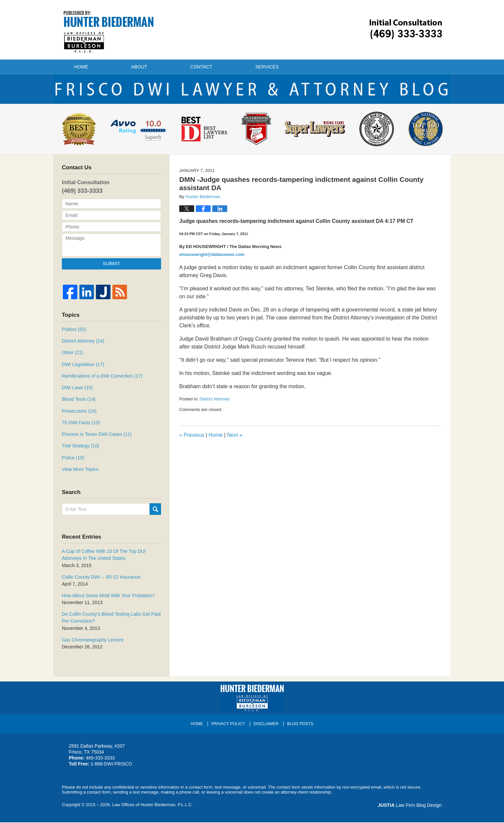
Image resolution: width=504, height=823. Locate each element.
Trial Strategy (80, 448)
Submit (112, 266)
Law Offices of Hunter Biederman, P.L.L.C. (152, 806)
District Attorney (214, 402)
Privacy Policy (228, 724)
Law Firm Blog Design (411, 806)
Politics (74, 332)
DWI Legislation (83, 367)
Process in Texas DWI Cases (96, 436)
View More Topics (80, 471)
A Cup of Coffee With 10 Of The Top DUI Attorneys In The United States (103, 556)
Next (234, 438)
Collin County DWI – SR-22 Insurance (101, 578)
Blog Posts (300, 724)
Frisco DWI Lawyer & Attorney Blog (109, 32)
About (143, 67)
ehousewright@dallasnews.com (212, 257)
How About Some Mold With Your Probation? (108, 597)
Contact (207, 67)
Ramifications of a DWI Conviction (102, 378)
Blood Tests (79, 401)
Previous (192, 438)
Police (73, 459)
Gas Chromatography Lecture (92, 641)
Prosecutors (79, 413)
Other (72, 355)
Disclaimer (266, 724)
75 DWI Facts (81, 425)
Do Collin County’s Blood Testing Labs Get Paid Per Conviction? (111, 619)
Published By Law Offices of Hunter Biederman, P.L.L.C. (406, 29)
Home (83, 67)
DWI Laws (77, 390)
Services (275, 67)
